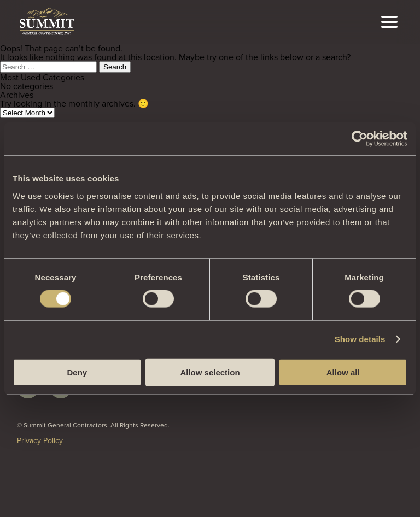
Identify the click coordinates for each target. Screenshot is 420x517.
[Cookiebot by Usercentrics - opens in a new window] (360, 139)
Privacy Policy (40, 440)
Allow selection (210, 372)
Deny (77, 372)
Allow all (343, 372)
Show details (360, 339)
